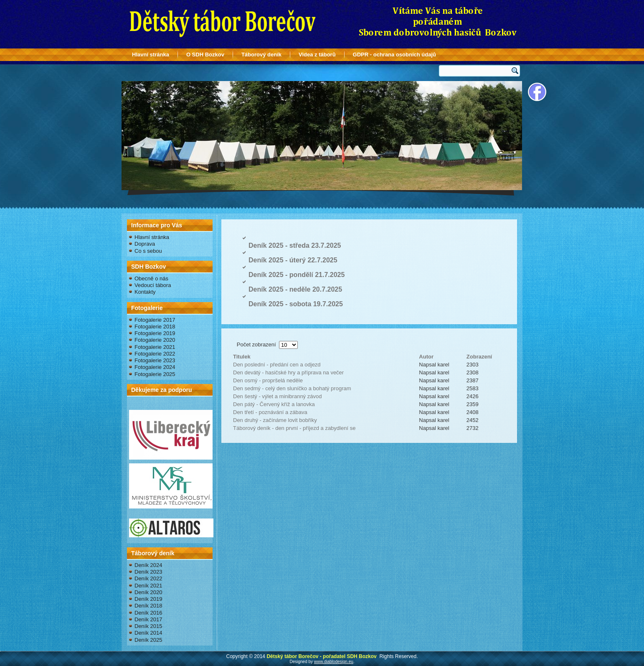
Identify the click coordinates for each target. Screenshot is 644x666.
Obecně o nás (151, 278)
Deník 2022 (148, 578)
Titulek (242, 357)
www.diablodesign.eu (334, 662)
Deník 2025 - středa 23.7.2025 (295, 245)
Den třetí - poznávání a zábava (270, 412)
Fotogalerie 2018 (155, 327)
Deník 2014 (148, 633)
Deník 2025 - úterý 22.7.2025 (293, 260)
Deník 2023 (148, 572)
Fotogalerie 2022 (155, 354)
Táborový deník (261, 55)
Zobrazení (479, 357)
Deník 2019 (148, 599)
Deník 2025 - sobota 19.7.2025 (296, 304)
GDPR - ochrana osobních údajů (394, 55)
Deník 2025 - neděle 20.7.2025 (295, 289)
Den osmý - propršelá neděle (268, 380)
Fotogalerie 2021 (155, 347)
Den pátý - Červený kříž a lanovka (274, 404)
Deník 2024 (148, 565)
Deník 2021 (148, 586)
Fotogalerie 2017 (155, 320)
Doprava (145, 244)
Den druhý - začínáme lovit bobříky (275, 420)
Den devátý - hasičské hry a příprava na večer (288, 372)
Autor (426, 357)
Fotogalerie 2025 (155, 374)
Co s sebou (148, 251)
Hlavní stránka (151, 55)
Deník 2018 (148, 606)
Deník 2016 (148, 613)
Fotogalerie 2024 (155, 367)
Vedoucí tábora (153, 285)
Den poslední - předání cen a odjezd (277, 365)
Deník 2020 (148, 592)
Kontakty (145, 292)
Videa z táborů (317, 55)
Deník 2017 (148, 619)
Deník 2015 (148, 626)
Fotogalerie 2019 (155, 333)
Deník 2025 (148, 640)
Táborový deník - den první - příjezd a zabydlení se (294, 428)
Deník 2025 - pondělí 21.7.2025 (297, 275)
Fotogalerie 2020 (155, 340)
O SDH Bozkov (205, 55)
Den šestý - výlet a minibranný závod (277, 396)
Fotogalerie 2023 (155, 360)
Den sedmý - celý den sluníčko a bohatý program (292, 388)
